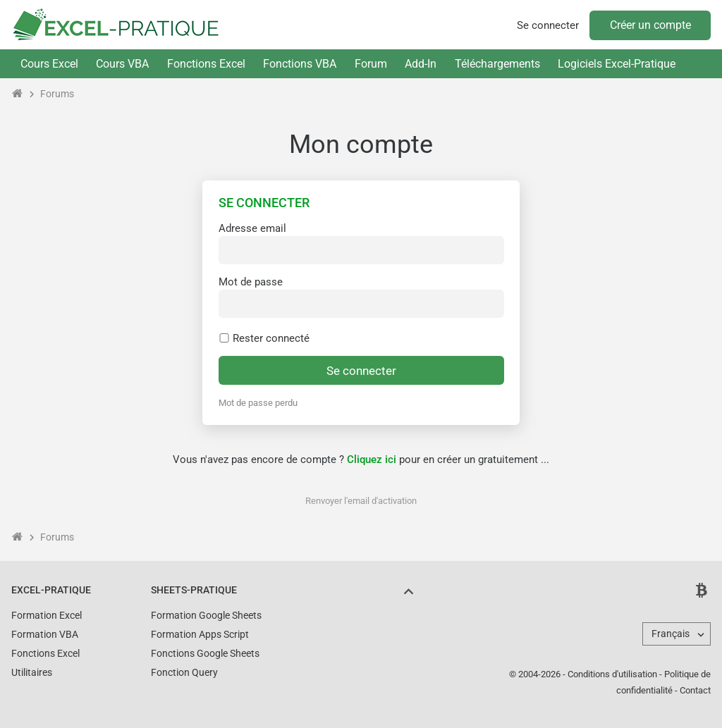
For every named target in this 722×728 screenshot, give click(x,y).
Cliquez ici (372, 459)
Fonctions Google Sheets (205, 653)
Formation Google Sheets (206, 615)
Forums (57, 94)
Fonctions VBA (300, 64)
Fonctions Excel (206, 64)
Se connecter (548, 25)
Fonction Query (184, 672)
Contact (695, 690)
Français (671, 634)
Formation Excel (47, 615)
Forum (371, 64)
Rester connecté (264, 338)
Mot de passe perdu (258, 403)
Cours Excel (49, 64)
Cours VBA (122, 64)
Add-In (421, 64)
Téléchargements (497, 64)
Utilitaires (32, 672)
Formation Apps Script (200, 634)
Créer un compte (650, 25)
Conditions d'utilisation (612, 674)
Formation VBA (45, 634)
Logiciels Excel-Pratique (617, 64)
